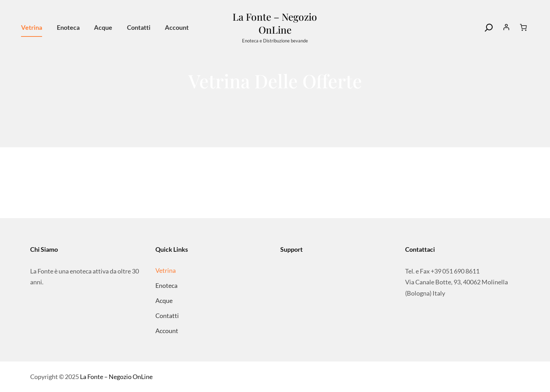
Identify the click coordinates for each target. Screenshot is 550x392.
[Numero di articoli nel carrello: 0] (523, 27)
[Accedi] (507, 27)
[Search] (489, 28)
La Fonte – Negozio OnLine (275, 23)
